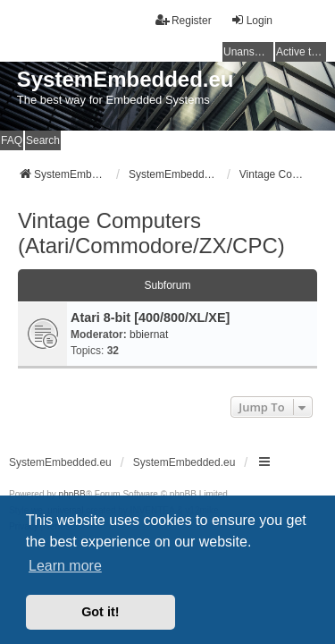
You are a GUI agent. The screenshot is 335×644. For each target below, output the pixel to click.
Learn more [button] (65, 566)
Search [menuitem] (43, 140)
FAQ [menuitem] (12, 140)
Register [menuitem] (184, 20)
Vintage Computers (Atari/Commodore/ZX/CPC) (151, 233)
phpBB (72, 494)
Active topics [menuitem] (301, 52)
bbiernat (149, 335)
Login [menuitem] (251, 20)
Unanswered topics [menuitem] (248, 52)
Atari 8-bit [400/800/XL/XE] (150, 318)
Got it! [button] (100, 612)
